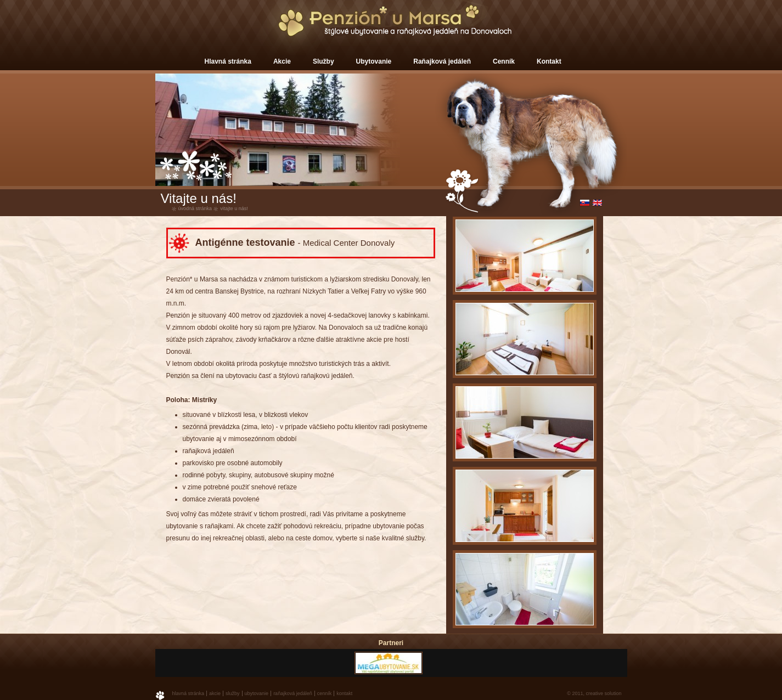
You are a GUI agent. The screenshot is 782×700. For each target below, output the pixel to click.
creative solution (603, 693)
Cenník (504, 61)
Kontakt (549, 61)
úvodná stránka (195, 208)
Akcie (282, 61)
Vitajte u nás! (234, 208)
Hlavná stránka (228, 61)
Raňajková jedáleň (442, 61)
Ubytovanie (374, 61)
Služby (324, 61)
